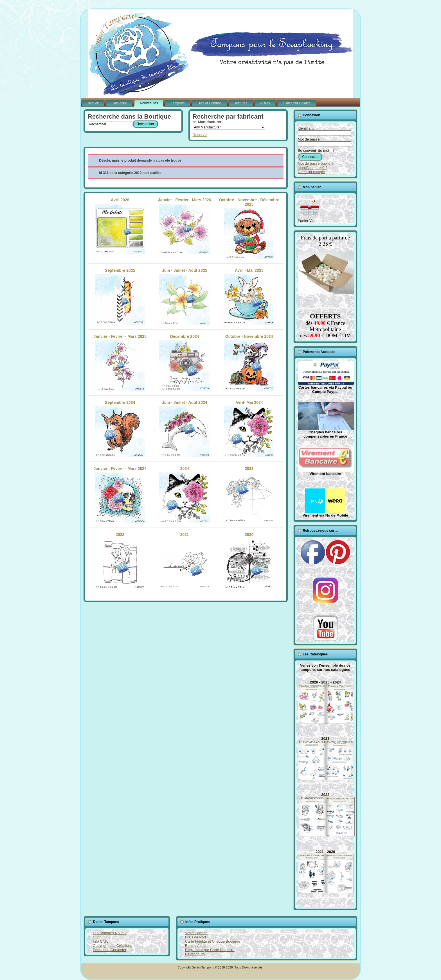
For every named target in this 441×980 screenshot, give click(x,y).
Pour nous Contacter (110, 950)
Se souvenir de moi (313, 150)
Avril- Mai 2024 (249, 429)
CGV (97, 937)
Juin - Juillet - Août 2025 (184, 297)
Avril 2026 (120, 226)
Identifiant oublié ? (313, 168)
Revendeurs (195, 954)
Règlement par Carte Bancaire (210, 950)
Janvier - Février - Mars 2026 (184, 226)
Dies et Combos (209, 103)
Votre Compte (196, 933)
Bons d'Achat (196, 946)
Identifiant (306, 128)
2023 (249, 495)
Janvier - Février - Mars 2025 (120, 363)
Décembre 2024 (184, 363)
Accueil (93, 103)
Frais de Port (195, 937)
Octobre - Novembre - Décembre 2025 (249, 228)
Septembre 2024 (120, 429)
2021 (184, 561)
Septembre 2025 (120, 297)
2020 (249, 561)
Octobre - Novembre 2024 (249, 363)
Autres (265, 103)
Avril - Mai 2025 (249, 297)
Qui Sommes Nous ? (110, 933)
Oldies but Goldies (297, 103)
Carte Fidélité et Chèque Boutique (213, 941)
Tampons (178, 103)
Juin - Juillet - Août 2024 (184, 429)
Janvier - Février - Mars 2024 (120, 495)
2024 (184, 495)
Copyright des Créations (112, 946)
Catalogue (119, 103)
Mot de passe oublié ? (316, 163)
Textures (241, 103)
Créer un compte (311, 172)
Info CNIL (101, 941)
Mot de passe (309, 139)
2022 (120, 561)
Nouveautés (149, 103)
